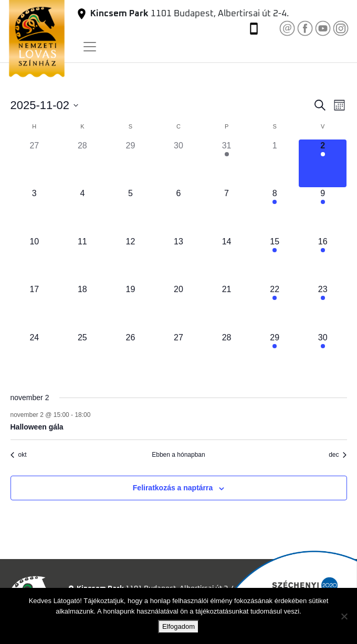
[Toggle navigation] (90, 47)
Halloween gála (37, 427)
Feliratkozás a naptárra (173, 488)
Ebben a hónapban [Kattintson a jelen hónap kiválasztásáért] (178, 455)
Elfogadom (178, 626)
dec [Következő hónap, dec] (338, 455)
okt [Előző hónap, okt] (19, 455)
